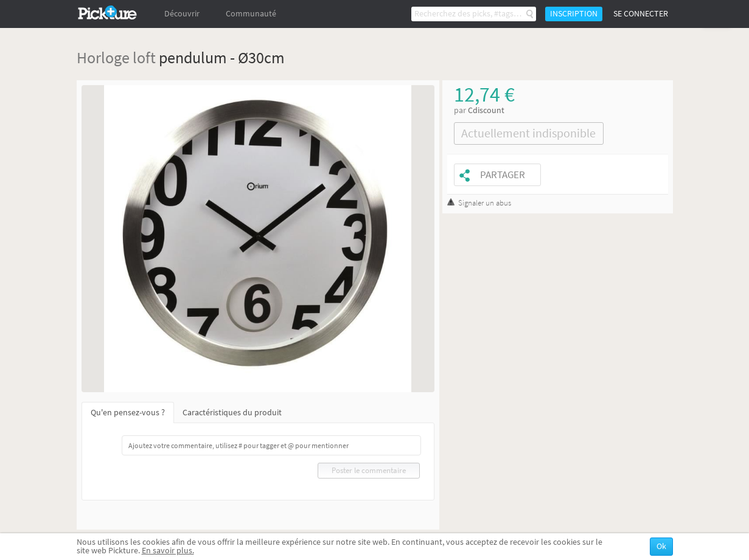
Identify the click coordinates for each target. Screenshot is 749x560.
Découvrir (182, 14)
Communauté (251, 14)
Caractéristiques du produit (232, 413)
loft (144, 57)
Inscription (574, 14)
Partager (503, 175)
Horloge (103, 57)
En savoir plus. (168, 551)
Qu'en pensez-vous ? (128, 413)
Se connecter (641, 14)
